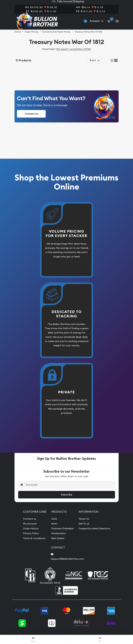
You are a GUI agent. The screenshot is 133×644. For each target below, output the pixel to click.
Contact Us (31, 114)
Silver (54, 524)
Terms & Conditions (34, 538)
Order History (31, 528)
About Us (84, 519)
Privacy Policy (31, 533)
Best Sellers (58, 538)
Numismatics (59, 533)
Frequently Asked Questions (94, 528)
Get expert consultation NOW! (73, 49)
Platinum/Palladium (62, 528)
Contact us (30, 519)
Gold (54, 519)
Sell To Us (84, 524)
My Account (30, 524)
